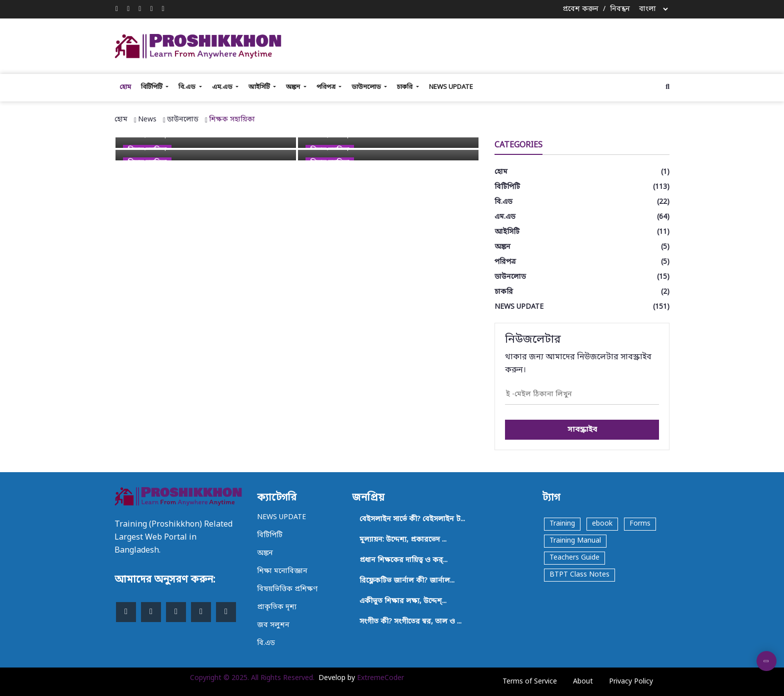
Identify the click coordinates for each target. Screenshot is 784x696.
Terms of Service (530, 682)
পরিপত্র (327, 87)
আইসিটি (260, 87)
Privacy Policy (631, 682)
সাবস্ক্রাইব (582, 430)
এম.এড (223, 87)
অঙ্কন (294, 87)
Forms (640, 524)
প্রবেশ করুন (580, 9)
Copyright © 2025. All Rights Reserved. (252, 678)
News (147, 120)
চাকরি (405, 87)
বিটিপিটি (152, 87)
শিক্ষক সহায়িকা (232, 120)
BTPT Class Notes (579, 575)
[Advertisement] (489, 44)
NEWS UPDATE (451, 87)
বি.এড (188, 87)
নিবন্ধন (620, 9)
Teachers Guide (574, 558)
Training (562, 524)
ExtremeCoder (380, 678)
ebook (602, 524)
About (583, 682)
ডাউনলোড (367, 87)
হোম (125, 87)
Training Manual (575, 541)
